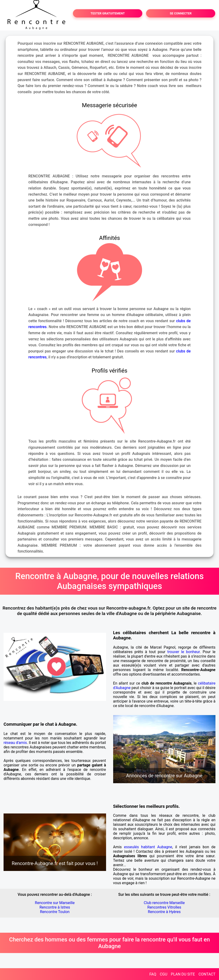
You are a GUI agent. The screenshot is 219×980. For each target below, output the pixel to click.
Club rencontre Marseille (164, 903)
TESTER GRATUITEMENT (108, 13)
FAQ (153, 974)
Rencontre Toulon (55, 912)
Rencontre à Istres (55, 907)
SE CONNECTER (181, 13)
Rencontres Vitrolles (164, 907)
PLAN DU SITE (183, 974)
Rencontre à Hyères (164, 912)
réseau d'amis (15, 743)
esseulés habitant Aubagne (148, 847)
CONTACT (207, 974)
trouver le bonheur (184, 652)
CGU (164, 974)
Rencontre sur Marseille (55, 903)
